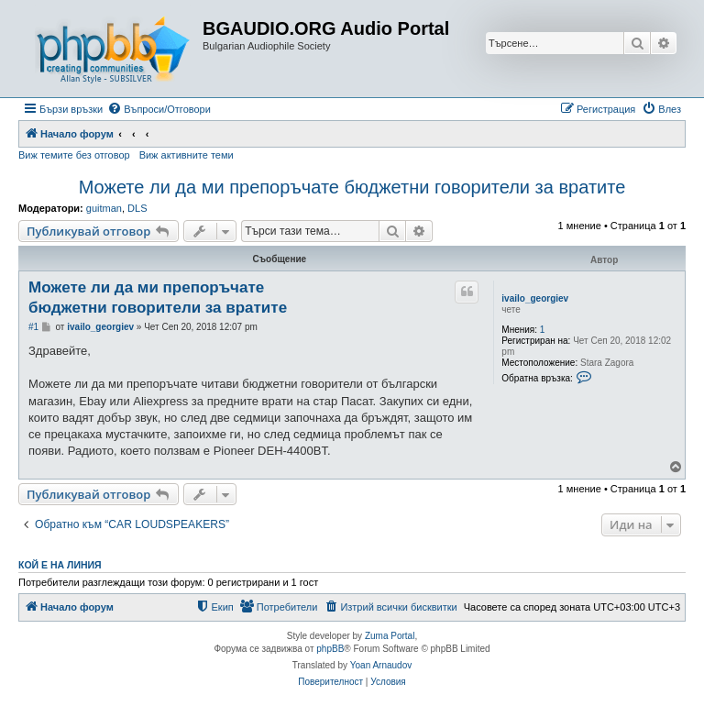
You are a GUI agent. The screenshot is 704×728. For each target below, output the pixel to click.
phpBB (330, 649)
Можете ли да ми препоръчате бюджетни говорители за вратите (352, 187)
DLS (137, 208)
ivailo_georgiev (535, 298)
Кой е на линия (60, 565)
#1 (33, 327)
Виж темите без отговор (74, 155)
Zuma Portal (390, 636)
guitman (104, 208)
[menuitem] (159, 109)
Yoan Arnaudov (381, 665)
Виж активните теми (187, 155)
